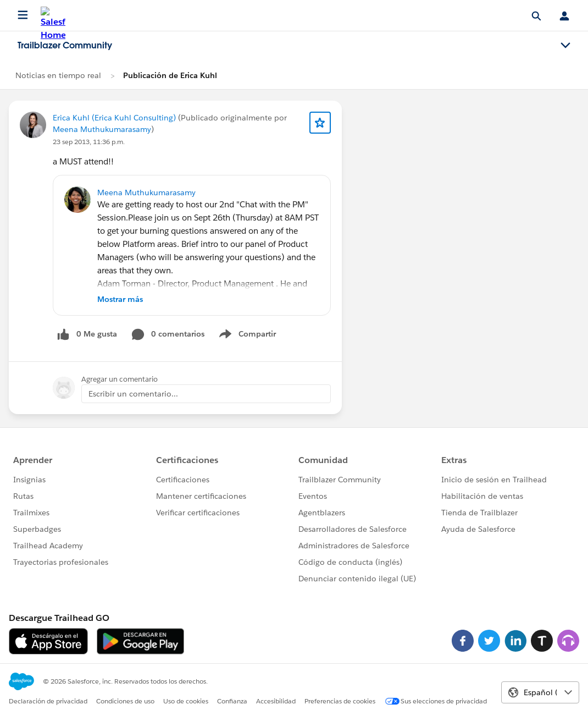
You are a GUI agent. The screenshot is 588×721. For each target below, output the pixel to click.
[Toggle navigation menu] (565, 46)
